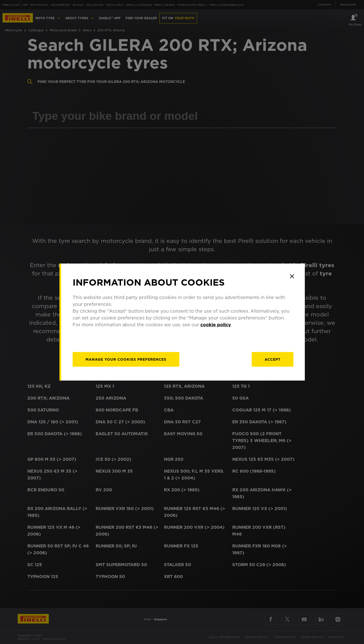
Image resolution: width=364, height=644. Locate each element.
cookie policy (216, 324)
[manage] (126, 359)
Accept (273, 359)
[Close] (292, 276)
